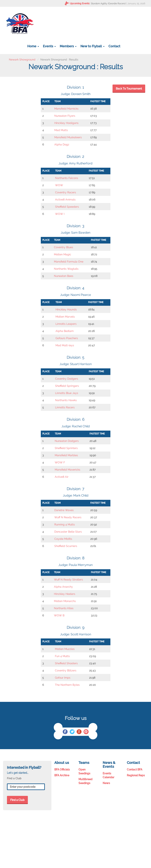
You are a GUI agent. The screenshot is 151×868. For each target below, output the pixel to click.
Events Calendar (108, 775)
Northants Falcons (67, 178)
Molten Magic (63, 254)
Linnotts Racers (65, 407)
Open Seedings (84, 771)
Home (33, 46)
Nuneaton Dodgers (67, 441)
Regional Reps (136, 775)
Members (68, 46)
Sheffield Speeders (67, 207)
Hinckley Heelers (65, 594)
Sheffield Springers (67, 386)
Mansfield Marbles (66, 455)
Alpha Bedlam (65, 331)
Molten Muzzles (65, 649)
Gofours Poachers (67, 338)
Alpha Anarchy (63, 587)
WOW (59, 185)
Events (49, 46)
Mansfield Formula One (69, 262)
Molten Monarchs (65, 601)
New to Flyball (93, 46)
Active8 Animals (65, 200)
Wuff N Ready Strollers (68, 580)
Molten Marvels (65, 317)
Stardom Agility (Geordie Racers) (108, 3)
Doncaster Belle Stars (68, 532)
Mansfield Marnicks (66, 109)
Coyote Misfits (63, 539)
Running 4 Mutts (65, 524)
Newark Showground (22, 60)
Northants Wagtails (66, 269)
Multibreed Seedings (85, 781)
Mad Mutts (61, 130)
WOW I (60, 214)
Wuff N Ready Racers (68, 517)
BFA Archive (62, 775)
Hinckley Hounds (66, 309)
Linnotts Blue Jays (67, 393)
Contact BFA (135, 770)
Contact (114, 46)
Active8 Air (62, 477)
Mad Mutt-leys (65, 345)
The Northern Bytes (67, 685)
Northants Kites (64, 608)
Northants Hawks (66, 400)
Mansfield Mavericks (67, 470)
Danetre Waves (64, 510)
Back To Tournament (129, 89)
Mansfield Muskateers (68, 137)
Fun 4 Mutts (62, 656)
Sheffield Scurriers (66, 546)
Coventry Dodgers (67, 379)
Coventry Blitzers (66, 670)
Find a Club (17, 800)
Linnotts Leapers (66, 324)
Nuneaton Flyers (65, 116)
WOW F (60, 462)
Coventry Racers (66, 192)
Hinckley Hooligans (66, 123)
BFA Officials (62, 770)
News (106, 783)
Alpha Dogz (62, 144)
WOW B (59, 615)
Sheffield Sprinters (66, 448)
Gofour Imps (63, 678)
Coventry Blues (64, 247)
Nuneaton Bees (64, 276)
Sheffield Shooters (66, 663)
